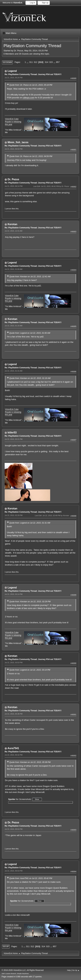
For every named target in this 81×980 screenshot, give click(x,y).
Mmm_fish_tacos (18, 142)
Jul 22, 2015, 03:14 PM (14, 594)
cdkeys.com (29, 98)
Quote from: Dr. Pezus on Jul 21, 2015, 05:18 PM (31, 85)
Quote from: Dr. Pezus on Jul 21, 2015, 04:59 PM (31, 156)
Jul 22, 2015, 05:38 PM (14, 714)
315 (51, 62)
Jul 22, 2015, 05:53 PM (14, 829)
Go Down (7, 62)
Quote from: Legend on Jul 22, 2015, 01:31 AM (30, 523)
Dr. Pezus (13, 179)
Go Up (6, 946)
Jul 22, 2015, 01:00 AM (13, 269)
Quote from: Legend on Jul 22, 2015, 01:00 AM (30, 333)
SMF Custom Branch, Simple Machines (15, 974)
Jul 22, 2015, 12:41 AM (13, 231)
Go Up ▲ (76, 970)
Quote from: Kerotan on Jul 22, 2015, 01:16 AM (30, 378)
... (28, 62)
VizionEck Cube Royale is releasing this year (13, 122)
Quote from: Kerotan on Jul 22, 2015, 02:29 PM (30, 602)
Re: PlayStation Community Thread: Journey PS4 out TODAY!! (33, 74)
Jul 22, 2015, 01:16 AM (13, 326)
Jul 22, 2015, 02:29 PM (14, 515)
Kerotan (12, 224)
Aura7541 (13, 748)
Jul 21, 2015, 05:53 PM (14, 149)
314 (47, 62)
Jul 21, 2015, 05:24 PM (14, 78)
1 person (8, 209)
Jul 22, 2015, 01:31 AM (13, 371)
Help (69, 970)
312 (35, 62)
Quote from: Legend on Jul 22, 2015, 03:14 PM (30, 670)
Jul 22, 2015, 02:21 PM (14, 439)
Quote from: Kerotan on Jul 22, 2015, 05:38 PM (30, 762)
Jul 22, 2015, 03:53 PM (14, 663)
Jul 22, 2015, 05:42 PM (14, 755)
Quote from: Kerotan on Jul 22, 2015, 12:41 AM (30, 277)
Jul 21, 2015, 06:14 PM (14, 186)
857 (58, 62)
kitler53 (12, 433)
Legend (12, 71)
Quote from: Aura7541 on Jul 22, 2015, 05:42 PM (31, 878)
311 (31, 62)
